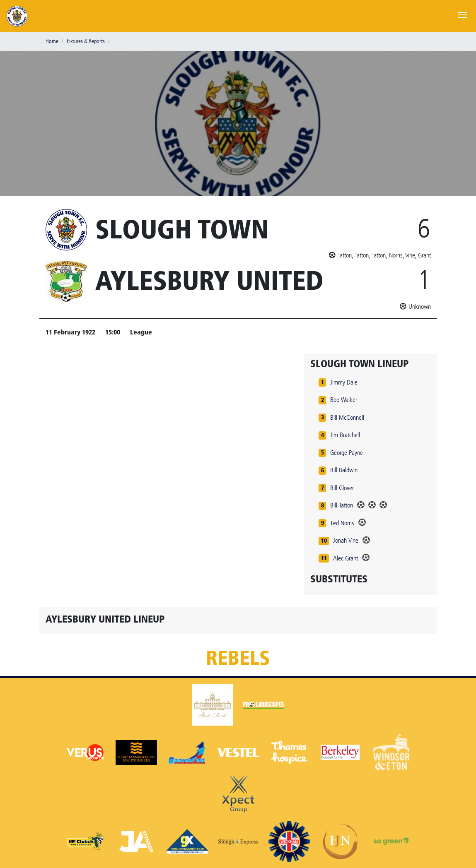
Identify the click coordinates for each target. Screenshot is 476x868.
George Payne (347, 453)
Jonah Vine (346, 540)
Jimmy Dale (344, 382)
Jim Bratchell (345, 435)
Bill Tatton (342, 505)
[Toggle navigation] (462, 14)
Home (52, 41)
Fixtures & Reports (86, 41)
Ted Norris (342, 523)
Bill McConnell (347, 417)
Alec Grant (346, 558)
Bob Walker (344, 400)
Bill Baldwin (344, 470)
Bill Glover (342, 488)
